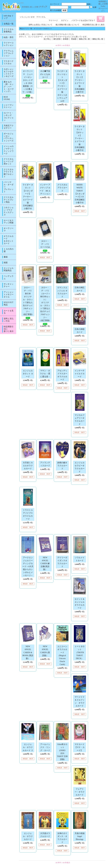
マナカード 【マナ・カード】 (81, 747)
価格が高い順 (98, 39)
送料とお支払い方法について (40, 25)
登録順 (74, 39)
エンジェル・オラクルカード (28, 836)
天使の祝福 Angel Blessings (81, 836)
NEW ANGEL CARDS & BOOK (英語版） (28, 652)
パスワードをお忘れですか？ (83, 20)
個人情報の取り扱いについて (67, 25)
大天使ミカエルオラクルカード (28, 466)
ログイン (65, 20)
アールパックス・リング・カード (45, 747)
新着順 (66, 39)
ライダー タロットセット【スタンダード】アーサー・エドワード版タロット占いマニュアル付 (62, 86)
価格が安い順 (84, 39)
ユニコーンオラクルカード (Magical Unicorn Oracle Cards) (62, 655)
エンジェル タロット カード (28, 374)
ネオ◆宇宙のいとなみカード (45, 74)
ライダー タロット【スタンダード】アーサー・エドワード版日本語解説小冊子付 (28, 197)
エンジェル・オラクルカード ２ (28, 747)
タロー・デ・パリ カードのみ (46, 244)
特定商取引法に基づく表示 (94, 25)
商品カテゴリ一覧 (26, 28)
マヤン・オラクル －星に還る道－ (45, 374)
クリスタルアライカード (62, 188)
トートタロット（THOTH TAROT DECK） (80, 652)
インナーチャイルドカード (80, 374)
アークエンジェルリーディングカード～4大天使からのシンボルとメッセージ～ (28, 566)
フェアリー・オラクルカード (80, 792)
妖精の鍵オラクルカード (62, 466)
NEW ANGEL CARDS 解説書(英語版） (45, 563)
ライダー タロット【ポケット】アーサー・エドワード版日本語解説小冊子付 (80, 138)
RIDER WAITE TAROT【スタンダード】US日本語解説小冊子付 (80, 194)
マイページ (53, 20)
